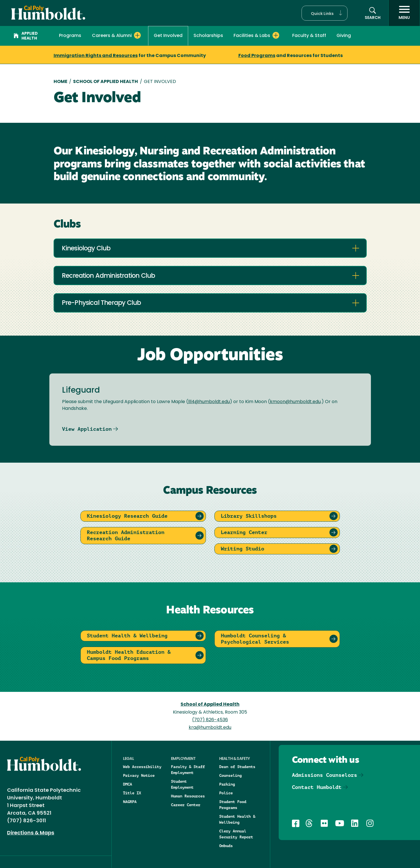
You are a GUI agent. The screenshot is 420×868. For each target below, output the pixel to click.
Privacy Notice (139, 775)
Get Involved (168, 36)
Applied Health (26, 36)
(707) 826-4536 (210, 720)
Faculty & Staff (309, 36)
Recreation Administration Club (108, 276)
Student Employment (182, 784)
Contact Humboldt (317, 787)
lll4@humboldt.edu (209, 402)
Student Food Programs (233, 805)
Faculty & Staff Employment (188, 770)
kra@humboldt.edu (210, 728)
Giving (344, 36)
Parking (227, 784)
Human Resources (188, 796)
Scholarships (208, 36)
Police (226, 793)
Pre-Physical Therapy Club (101, 303)
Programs (70, 36)
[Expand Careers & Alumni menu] (137, 35)
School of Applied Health (105, 82)
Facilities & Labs (252, 36)
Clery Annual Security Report (236, 834)
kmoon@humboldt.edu (295, 402)
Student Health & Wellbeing (237, 819)
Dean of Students (237, 767)
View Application (87, 429)
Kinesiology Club (86, 249)
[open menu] (404, 13)
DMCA (127, 784)
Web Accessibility (142, 767)
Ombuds (226, 846)
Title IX (132, 793)
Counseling (230, 775)
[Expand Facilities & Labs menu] (276, 35)
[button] (325, 13)
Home (61, 82)
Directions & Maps (31, 833)
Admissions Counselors (325, 775)
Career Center (186, 805)
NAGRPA (130, 802)
